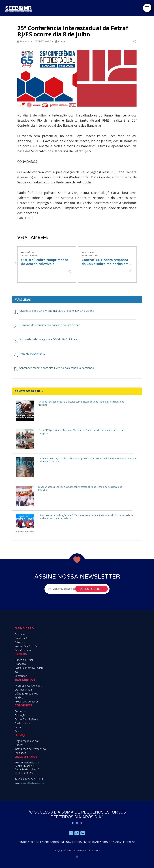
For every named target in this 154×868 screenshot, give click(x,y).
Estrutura (20, 642)
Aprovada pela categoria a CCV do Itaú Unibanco (49, 339)
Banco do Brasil (24, 660)
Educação (20, 715)
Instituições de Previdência (30, 749)
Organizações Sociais (27, 741)
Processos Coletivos (27, 701)
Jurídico (19, 697)
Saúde (18, 731)
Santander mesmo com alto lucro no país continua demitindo (57, 368)
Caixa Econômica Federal (29, 668)
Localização (22, 638)
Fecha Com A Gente (26, 719)
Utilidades (20, 753)
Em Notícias (28, 252)
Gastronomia (22, 723)
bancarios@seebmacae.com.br (32, 783)
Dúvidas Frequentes (26, 694)
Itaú (17, 672)
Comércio (20, 711)
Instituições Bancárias (27, 646)
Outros (62, 41)
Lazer (18, 727)
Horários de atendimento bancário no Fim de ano (50, 325)
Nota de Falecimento (32, 353)
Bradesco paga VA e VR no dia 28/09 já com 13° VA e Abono (57, 311)
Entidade (20, 634)
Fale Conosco (23, 650)
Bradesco (20, 664)
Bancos (19, 745)
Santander (21, 676)
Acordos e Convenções (28, 686)
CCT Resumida (23, 690)
